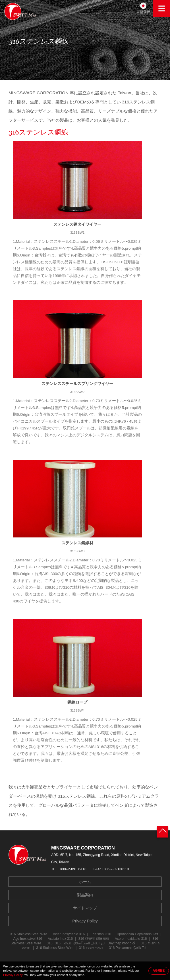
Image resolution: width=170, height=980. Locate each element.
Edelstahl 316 (101, 934)
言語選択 (143, 12)
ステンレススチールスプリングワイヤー (77, 384)
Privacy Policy (85, 921)
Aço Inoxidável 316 (28, 939)
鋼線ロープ (77, 702)
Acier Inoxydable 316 (69, 934)
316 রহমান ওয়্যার (91, 948)
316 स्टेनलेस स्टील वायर (94, 939)
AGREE (159, 971)
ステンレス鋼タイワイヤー (77, 224)
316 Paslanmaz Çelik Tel (127, 948)
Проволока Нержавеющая (137, 934)
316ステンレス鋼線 (38, 134)
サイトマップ (85, 908)
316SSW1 (77, 233)
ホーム (85, 882)
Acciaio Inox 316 (60, 939)
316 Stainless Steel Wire (29, 934)
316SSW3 (77, 551)
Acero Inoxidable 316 (131, 939)
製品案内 (85, 895)
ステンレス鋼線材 (77, 543)
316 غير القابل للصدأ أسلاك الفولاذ (76, 943)
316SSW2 (77, 392)
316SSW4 (77, 710)
